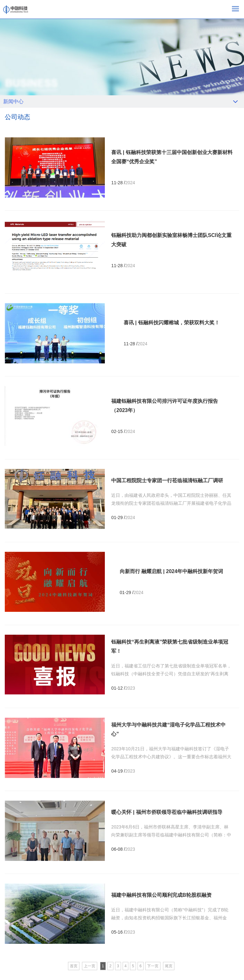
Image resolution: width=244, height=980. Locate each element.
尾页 (169, 966)
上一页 (90, 966)
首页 (74, 966)
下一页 (153, 966)
